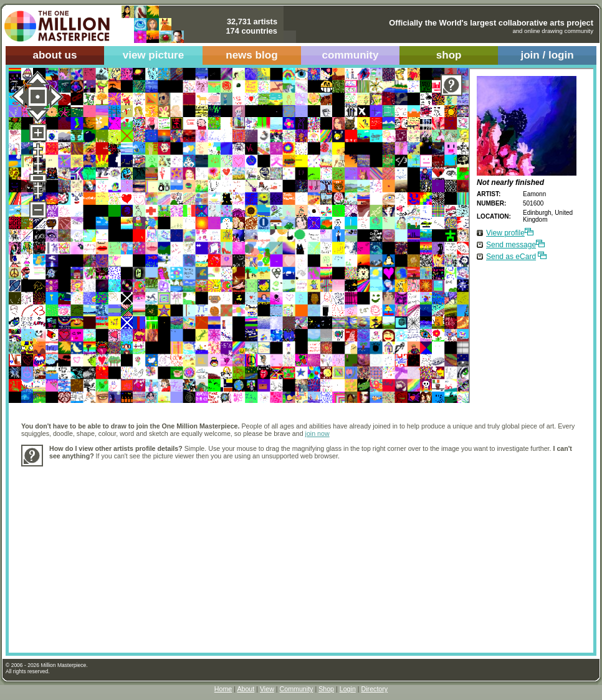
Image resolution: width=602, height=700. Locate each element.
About (246, 689)
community (351, 55)
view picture (154, 55)
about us (55, 55)
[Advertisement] (195, 553)
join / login (547, 55)
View (267, 689)
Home (223, 689)
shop (449, 55)
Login (348, 689)
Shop (326, 689)
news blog (251, 55)
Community (297, 689)
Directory (375, 689)
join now (318, 433)
